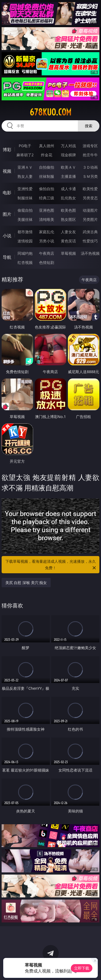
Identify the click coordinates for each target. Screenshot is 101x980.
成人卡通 (68, 189)
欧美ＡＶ (68, 167)
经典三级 (47, 198)
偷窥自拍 (25, 210)
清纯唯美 (47, 219)
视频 (7, 171)
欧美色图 (68, 210)
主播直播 (68, 176)
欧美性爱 (90, 189)
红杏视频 (25, 262)
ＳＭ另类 (90, 176)
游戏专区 (90, 146)
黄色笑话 (68, 241)
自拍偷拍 (47, 167)
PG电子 (25, 146)
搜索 (89, 126)
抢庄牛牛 (90, 155)
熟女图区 (68, 219)
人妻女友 (68, 232)
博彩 (7, 150)
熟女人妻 (25, 176)
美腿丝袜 (25, 219)
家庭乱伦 (47, 232)
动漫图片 (90, 210)
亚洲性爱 (25, 189)
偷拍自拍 (47, 189)
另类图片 (90, 219)
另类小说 (47, 241)
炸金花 (47, 155)
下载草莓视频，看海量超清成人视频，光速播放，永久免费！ (51, 565)
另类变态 (90, 198)
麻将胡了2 (25, 155)
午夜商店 (47, 253)
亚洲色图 (47, 210)
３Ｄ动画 (90, 167)
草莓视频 (68, 253)
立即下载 (82, 968)
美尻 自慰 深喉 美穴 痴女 (26, 583)
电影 (7, 193)
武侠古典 (90, 232)
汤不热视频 (90, 253)
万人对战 (68, 146)
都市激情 (25, 232)
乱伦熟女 (68, 198)
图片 (7, 214)
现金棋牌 (68, 155)
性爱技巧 (90, 241)
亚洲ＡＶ (25, 167)
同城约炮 (25, 253)
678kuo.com (50, 112)
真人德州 (47, 146)
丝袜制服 (47, 176)
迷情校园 (25, 241)
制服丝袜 (25, 198)
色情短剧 (47, 262)
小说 (7, 236)
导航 (7, 257)
